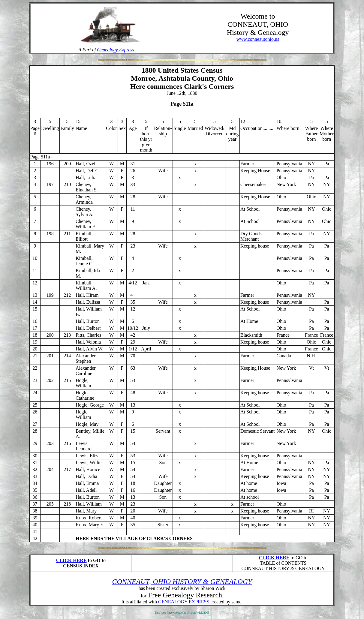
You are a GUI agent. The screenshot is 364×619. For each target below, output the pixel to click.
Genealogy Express (115, 50)
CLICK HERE (71, 560)
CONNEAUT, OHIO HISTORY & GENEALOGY (182, 581)
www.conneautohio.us (258, 39)
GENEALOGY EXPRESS (184, 602)
